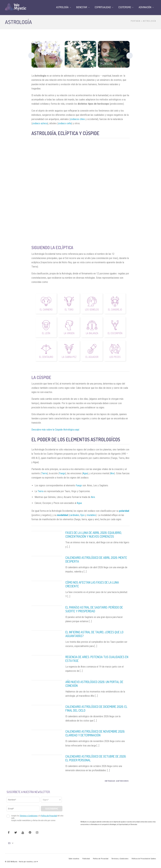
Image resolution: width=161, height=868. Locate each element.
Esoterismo (125, 7)
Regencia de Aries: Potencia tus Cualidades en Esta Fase (97, 659)
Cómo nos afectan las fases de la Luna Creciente (92, 584)
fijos (82, 515)
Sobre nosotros (74, 859)
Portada (136, 21)
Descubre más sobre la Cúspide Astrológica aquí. (56, 430)
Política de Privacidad (101, 859)
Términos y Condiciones (120, 859)
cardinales (74, 515)
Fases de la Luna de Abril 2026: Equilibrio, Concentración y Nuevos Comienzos (94, 534)
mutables (91, 515)
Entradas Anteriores (117, 781)
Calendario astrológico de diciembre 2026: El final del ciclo (96, 708)
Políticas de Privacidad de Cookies (144, 859)
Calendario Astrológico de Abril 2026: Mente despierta (96, 559)
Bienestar (82, 7)
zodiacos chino (78, 119)
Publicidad (86, 859)
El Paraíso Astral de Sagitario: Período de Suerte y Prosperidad (94, 609)
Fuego (62, 473)
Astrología (62, 7)
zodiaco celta (65, 123)
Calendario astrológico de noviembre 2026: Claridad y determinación (95, 733)
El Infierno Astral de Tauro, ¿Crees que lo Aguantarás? (94, 634)
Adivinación (145, 7)
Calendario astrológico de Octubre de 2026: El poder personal (96, 758)
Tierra (44, 473)
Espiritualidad (103, 7)
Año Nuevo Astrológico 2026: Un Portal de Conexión (94, 684)
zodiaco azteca (40, 123)
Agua (85, 473)
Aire (112, 473)
